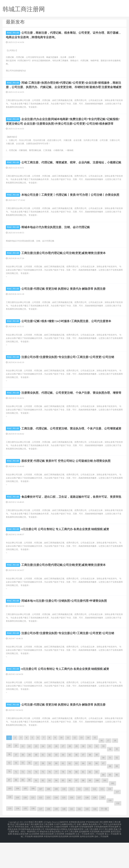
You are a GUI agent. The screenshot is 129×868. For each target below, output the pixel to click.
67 (103, 791)
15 (95, 766)
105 (25, 816)
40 (36, 783)
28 (70, 774)
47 (83, 783)
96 (70, 808)
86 (117, 803)
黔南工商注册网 (32, 852)
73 (29, 800)
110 (64, 817)
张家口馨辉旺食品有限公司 (89, 852)
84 (103, 803)
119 (17, 826)
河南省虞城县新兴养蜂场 (56, 856)
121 (33, 826)
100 (97, 808)
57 (36, 791)
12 (75, 766)
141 (72, 837)
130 (102, 826)
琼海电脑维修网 (86, 854)
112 (79, 817)
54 (16, 791)
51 (110, 786)
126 (71, 826)
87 (9, 808)
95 (63, 808)
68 (110, 794)
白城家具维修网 (61, 854)
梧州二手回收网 (97, 860)
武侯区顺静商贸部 (76, 856)
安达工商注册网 (17, 852)
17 (108, 769)
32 (97, 774)
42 (50, 783)
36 (9, 782)
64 (83, 791)
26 (56, 774)
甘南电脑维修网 (101, 854)
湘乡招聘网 (105, 858)
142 (79, 837)
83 (97, 800)
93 (50, 808)
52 (117, 786)
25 (50, 774)
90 (29, 808)
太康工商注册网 (91, 856)
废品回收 (81, 850)
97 (76, 808)
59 (50, 791)
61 (63, 791)
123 (48, 826)
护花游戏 (90, 850)
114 (94, 817)
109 (56, 817)
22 (29, 774)
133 (10, 836)
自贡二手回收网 (82, 860)
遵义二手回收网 (112, 860)
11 (68, 766)
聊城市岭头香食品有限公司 (52, 858)
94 (56, 808)
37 (16, 783)
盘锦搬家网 (84, 858)
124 (56, 826)
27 (63, 774)
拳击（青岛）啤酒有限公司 (27, 858)
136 (33, 836)
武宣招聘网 (95, 858)
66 (97, 791)
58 (43, 791)
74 (36, 800)
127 (79, 826)
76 (50, 800)
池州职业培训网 (87, 862)
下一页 (104, 837)
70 (9, 799)
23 (36, 774)
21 (23, 774)
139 (56, 837)
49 (97, 783)
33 (103, 774)
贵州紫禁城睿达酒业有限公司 (31, 856)
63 (76, 791)
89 (23, 808)
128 (87, 826)
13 (81, 766)
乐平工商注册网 (71, 858)
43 (56, 783)
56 (29, 791)
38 (23, 783)
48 (90, 783)
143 (87, 837)
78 (63, 800)
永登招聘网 (59, 860)
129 (95, 826)
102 (113, 811)
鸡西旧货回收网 (47, 860)
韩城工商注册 (13, 33)
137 (41, 837)
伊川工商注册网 (106, 856)
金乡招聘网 (34, 860)
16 (102, 769)
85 (110, 803)
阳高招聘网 (63, 862)
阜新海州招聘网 (51, 862)
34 (110, 777)
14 (88, 766)
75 (43, 800)
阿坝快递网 (113, 854)
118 (10, 825)
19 (9, 774)
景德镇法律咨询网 (20, 860)
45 (70, 783)
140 (64, 837)
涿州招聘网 (74, 862)
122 (40, 826)
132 (118, 831)
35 (117, 777)
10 (61, 766)
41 (43, 783)
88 (16, 808)
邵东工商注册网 (46, 852)
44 (63, 783)
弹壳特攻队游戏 (22, 854)
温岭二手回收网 (101, 862)
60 (56, 791)
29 (76, 774)
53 (9, 791)
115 (102, 817)
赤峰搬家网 (70, 860)
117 (117, 820)
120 (25, 826)
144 (95, 837)
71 (16, 800)
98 (83, 808)
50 (103, 786)
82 (90, 800)
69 (117, 794)
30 (83, 774)
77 (56, 800)
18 (115, 769)
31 (90, 774)
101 (105, 808)
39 (29, 783)
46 (76, 783)
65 (90, 791)
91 (36, 808)
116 (110, 817)
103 (10, 816)
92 (43, 808)
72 (23, 800)
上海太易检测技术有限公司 (41, 854)
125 (64, 826)
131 (110, 828)
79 (70, 800)
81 (83, 800)
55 (23, 791)
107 (41, 817)
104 (17, 816)
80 (76, 800)
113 (87, 817)
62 (70, 791)
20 (16, 774)
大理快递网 (74, 854)
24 (43, 774)
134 (17, 836)
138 (48, 837)
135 (25, 836)
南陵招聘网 (38, 862)
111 (71, 817)
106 (33, 816)
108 (48, 817)
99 (90, 808)
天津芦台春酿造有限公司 (65, 852)
